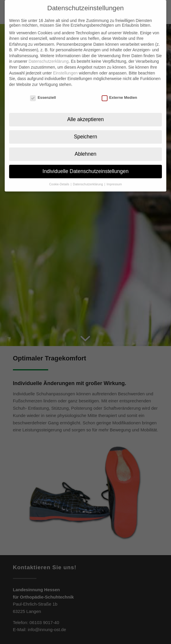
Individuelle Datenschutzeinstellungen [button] (86, 165)
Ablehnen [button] (85, 148)
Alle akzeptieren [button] (86, 113)
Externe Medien (119, 91)
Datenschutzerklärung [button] (88, 178)
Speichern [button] (86, 130)
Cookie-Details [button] (59, 178)
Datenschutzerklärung (48, 55)
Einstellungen (65, 66)
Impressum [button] (114, 178)
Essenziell (43, 91)
